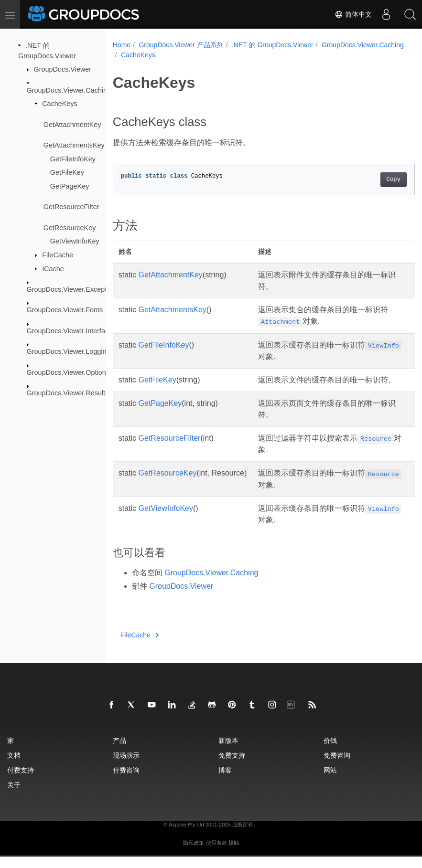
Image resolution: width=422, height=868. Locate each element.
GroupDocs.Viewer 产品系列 (181, 45)
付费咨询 (126, 781)
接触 (234, 854)
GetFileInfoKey (73, 159)
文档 (14, 767)
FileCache (58, 255)
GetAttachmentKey (72, 124)
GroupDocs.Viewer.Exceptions (73, 289)
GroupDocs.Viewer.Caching (69, 90)
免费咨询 (337, 767)
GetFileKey (67, 172)
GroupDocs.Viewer (63, 69)
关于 (14, 796)
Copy (372, 180)
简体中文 (353, 14)
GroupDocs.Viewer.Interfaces (71, 331)
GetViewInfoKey (75, 241)
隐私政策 (194, 854)
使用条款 (216, 854)
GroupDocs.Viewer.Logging (69, 351)
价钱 (330, 752)
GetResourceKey (70, 227)
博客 (225, 781)
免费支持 (232, 767)
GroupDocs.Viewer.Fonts (65, 310)
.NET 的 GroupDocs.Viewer (273, 45)
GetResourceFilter (71, 207)
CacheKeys (60, 104)
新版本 (228, 752)
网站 (330, 781)
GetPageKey (70, 186)
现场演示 (126, 767)
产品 (119, 752)
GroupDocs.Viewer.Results (68, 393)
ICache (53, 268)
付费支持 (21, 781)
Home (122, 45)
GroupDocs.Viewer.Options (68, 372)
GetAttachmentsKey (74, 145)
